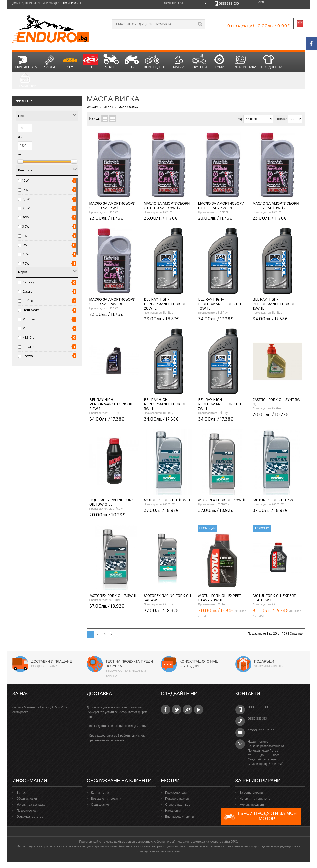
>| (112, 634)
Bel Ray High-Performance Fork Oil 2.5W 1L (111, 404)
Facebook (166, 710)
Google (188, 710)
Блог (261, 2)
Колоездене (155, 62)
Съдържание (100, 805)
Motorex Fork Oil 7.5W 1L (113, 596)
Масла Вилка (128, 107)
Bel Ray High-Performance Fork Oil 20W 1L (165, 304)
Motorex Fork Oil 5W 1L (275, 500)
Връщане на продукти (106, 799)
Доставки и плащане (52, 661)
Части (50, 62)
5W (25, 245)
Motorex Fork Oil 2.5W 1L (222, 500)
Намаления (173, 811)
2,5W (26, 199)
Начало (92, 107)
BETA (91, 62)
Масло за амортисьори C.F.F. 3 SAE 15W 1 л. (112, 302)
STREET (111, 62)
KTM (70, 62)
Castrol (28, 291)
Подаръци (264, 661)
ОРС (234, 841)
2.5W (26, 208)
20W (26, 217)
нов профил (72, 3)
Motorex (29, 319)
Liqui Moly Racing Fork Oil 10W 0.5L (112, 502)
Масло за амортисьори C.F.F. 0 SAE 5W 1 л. (112, 206)
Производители (176, 793)
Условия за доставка (31, 805)
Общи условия (27, 799)
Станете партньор (178, 805)
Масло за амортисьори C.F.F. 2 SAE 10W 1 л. (276, 206)
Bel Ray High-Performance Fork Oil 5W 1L (165, 404)
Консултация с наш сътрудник (199, 664)
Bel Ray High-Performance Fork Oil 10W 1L (220, 304)
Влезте (37, 3)
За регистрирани (251, 793)
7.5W (26, 264)
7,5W (26, 254)
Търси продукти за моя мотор (260, 816)
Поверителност (27, 811)
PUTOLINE (29, 347)
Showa (28, 356)
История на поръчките (255, 799)
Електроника (244, 62)
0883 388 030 (229, 4)
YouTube (199, 710)
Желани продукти (252, 805)
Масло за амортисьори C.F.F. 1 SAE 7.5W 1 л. (221, 206)
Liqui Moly (31, 310)
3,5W (26, 227)
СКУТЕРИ (199, 62)
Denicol (28, 301)
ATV (132, 62)
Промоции (27, 80)
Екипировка (26, 62)
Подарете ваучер (177, 799)
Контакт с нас (100, 793)
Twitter (177, 710)
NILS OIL (28, 338)
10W (26, 180)
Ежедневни (272, 62)
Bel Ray (28, 282)
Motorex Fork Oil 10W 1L (167, 500)
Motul (27, 328)
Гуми (220, 62)
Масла (179, 62)
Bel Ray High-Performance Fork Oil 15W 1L (274, 304)
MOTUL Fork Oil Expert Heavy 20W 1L (220, 598)
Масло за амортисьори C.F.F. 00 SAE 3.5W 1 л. (167, 206)
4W (25, 236)
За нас (21, 793)
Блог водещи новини (180, 816)
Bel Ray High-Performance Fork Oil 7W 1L (220, 404)
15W (25, 190)
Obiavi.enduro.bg (30, 816)
